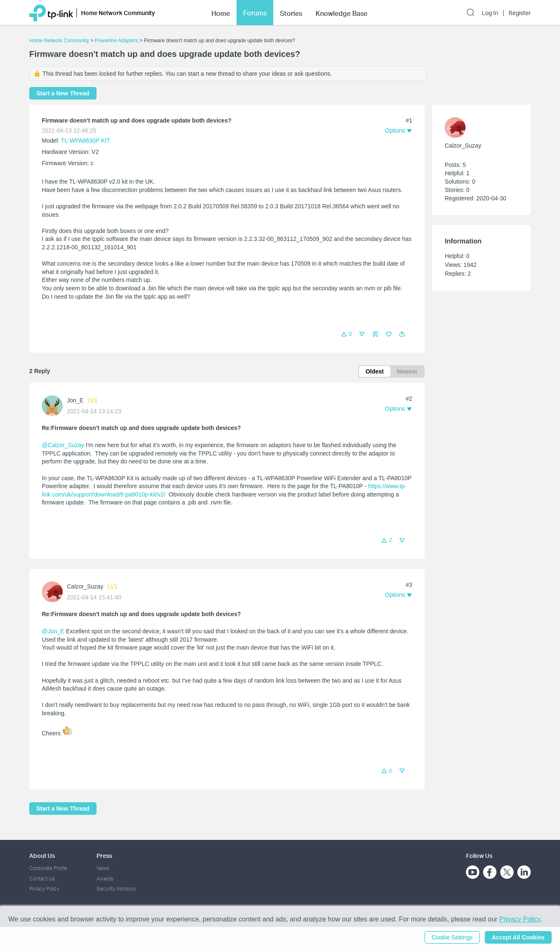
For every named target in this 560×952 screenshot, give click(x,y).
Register (520, 13)
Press (104, 856)
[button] (402, 334)
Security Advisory (116, 889)
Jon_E (75, 400)
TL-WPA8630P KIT (86, 141)
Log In (490, 13)
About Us (42, 856)
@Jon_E (53, 631)
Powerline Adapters (116, 41)
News (103, 868)
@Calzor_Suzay (63, 445)
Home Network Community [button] (118, 13)
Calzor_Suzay (85, 586)
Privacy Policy (44, 889)
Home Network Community (59, 41)
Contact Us (42, 879)
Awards (105, 879)
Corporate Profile (48, 868)
